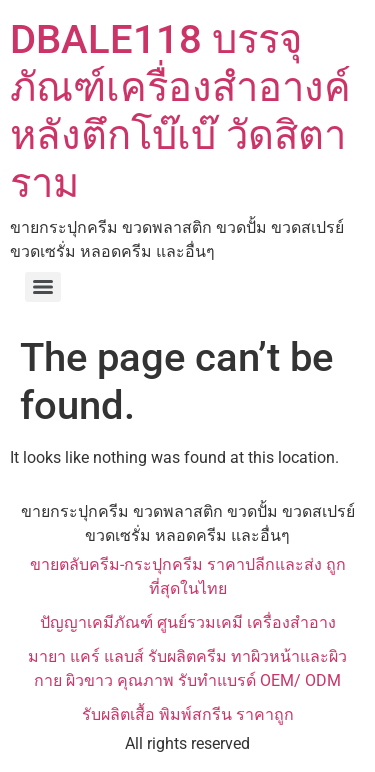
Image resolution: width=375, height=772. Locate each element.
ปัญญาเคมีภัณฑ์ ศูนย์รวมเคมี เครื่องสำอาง (188, 622)
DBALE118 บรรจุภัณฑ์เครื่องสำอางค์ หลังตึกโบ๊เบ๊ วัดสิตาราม (180, 111)
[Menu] (43, 287)
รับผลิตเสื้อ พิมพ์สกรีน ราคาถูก (188, 714)
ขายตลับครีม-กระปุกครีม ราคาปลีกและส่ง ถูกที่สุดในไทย (188, 576)
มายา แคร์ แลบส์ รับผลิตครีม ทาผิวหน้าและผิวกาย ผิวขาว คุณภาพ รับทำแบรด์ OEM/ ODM (187, 668)
